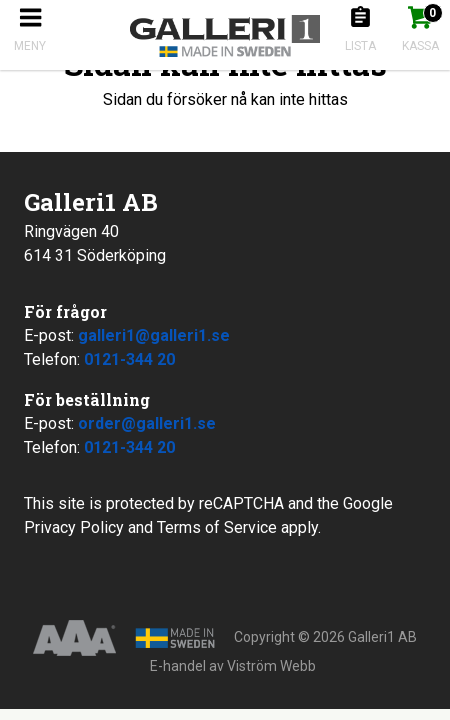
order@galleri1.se (147, 423)
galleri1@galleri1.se (154, 335)
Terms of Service (217, 527)
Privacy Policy (74, 527)
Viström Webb (271, 666)
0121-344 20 (129, 359)
